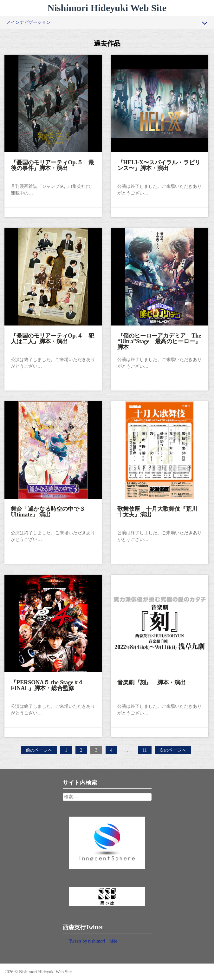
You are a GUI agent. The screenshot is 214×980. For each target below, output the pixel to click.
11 (146, 750)
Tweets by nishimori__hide (93, 941)
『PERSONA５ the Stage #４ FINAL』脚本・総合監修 (50, 685)
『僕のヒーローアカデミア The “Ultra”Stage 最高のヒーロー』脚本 (159, 341)
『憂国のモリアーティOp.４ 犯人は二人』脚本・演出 (53, 338)
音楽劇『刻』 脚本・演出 (152, 682)
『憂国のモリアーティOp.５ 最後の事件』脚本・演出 (53, 165)
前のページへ (39, 750)
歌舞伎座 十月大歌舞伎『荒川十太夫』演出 (158, 511)
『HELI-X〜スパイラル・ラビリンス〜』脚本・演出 (159, 165)
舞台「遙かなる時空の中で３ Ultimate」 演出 (51, 511)
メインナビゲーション (107, 23)
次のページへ (173, 750)
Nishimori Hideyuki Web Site (107, 8)
